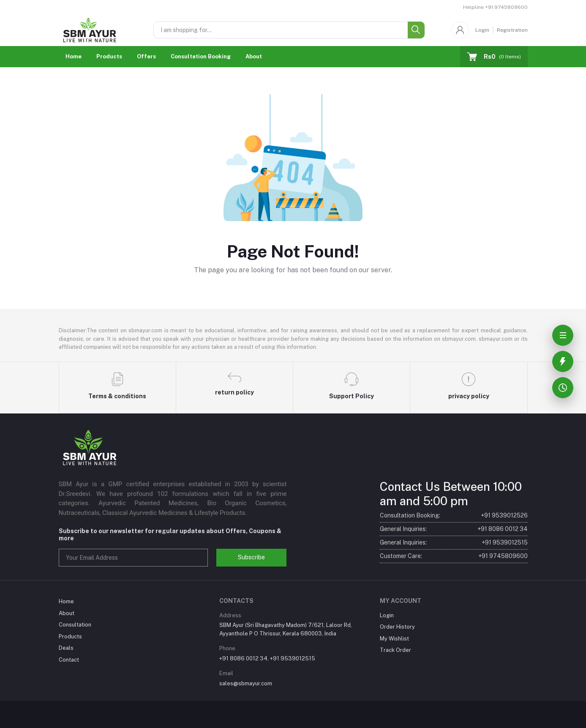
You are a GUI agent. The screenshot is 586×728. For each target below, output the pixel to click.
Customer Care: (454, 556)
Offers (146, 56)
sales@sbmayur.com (246, 683)
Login (482, 30)
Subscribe (251, 557)
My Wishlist (394, 639)
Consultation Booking (201, 56)
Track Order (395, 650)
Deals (66, 648)
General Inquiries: (454, 529)
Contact (69, 660)
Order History (397, 627)
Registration (512, 30)
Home (74, 56)
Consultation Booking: (454, 516)
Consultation (75, 625)
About (254, 56)
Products (109, 56)
